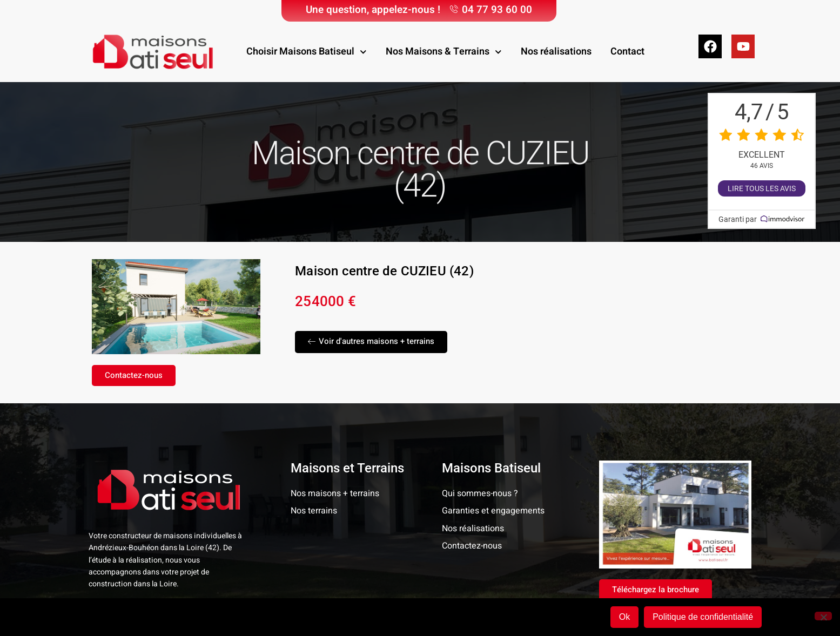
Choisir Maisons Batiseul (307, 52)
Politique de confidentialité (703, 617)
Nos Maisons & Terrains (444, 52)
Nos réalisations (556, 52)
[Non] (823, 616)
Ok (624, 617)
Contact (627, 52)
